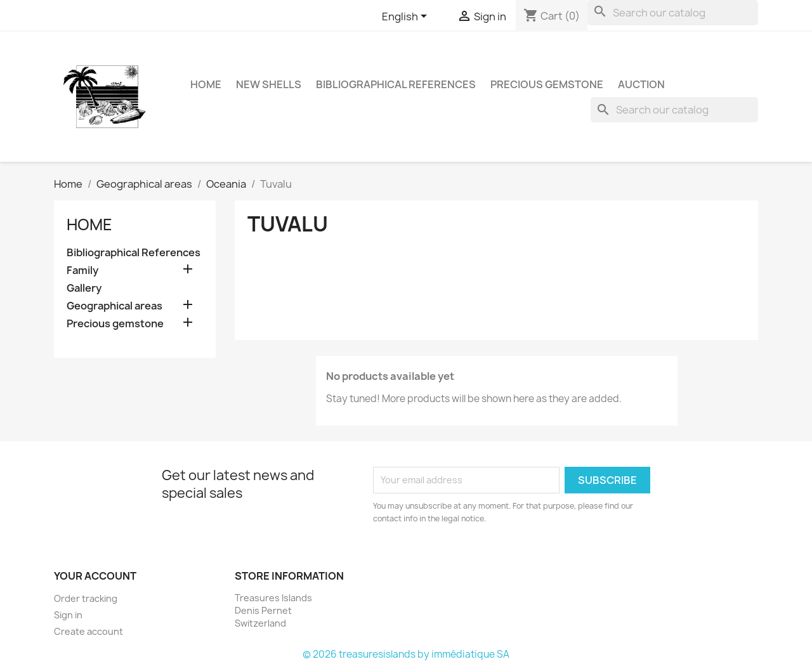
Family (82, 270)
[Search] (673, 13)
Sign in (68, 615)
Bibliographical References (396, 84)
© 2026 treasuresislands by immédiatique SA (406, 654)
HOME (206, 84)
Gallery (84, 288)
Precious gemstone (547, 84)
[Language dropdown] (407, 17)
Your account (95, 576)
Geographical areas (115, 306)
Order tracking (86, 598)
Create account (88, 631)
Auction (641, 84)
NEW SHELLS (269, 84)
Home (89, 225)
